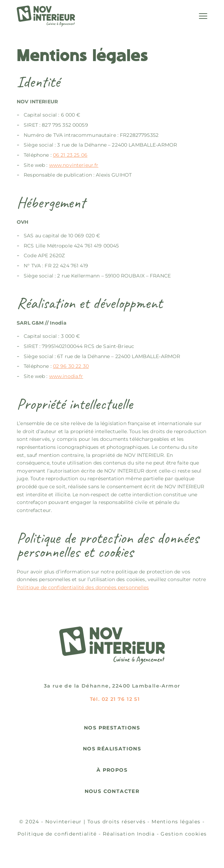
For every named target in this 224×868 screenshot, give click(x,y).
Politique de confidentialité (57, 834)
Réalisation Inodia (129, 834)
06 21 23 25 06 (70, 155)
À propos (112, 770)
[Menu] (203, 16)
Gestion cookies (184, 834)
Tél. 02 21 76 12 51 (115, 699)
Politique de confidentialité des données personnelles (83, 587)
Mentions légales (176, 822)
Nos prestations (112, 728)
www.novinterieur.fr (74, 165)
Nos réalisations (112, 749)
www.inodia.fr (66, 376)
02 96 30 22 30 (71, 366)
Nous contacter (112, 791)
